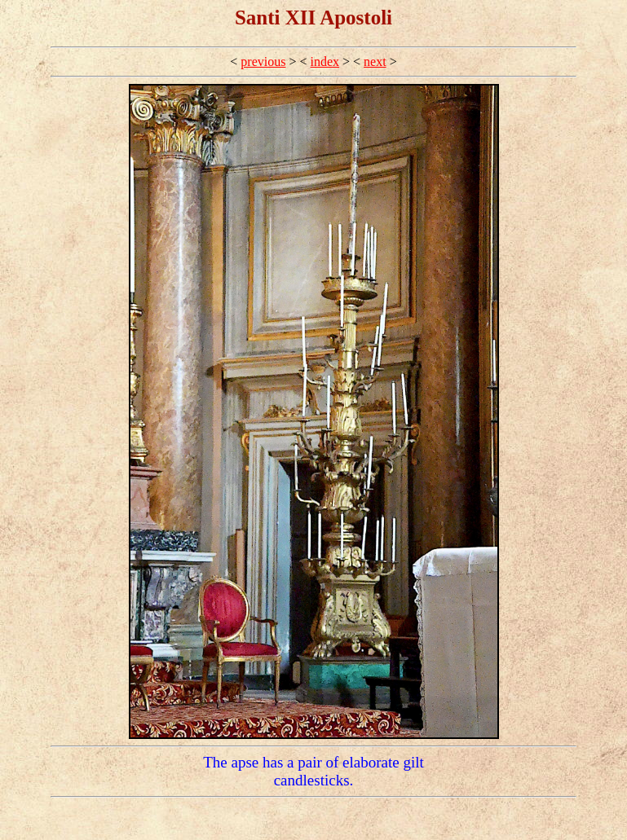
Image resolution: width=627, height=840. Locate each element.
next (375, 62)
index (325, 62)
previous (263, 62)
